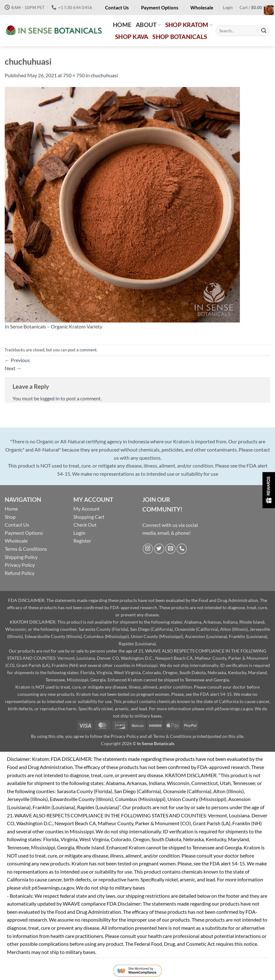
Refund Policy (20, 573)
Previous (17, 360)
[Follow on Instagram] (148, 549)
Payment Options (24, 533)
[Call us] (182, 549)
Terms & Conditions (26, 549)
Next (13, 368)
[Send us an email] (170, 549)
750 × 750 (74, 75)
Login (79, 533)
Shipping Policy (21, 557)
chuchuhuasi (104, 75)
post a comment (82, 350)
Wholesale (16, 541)
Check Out (85, 525)
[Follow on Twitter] (159, 549)
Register (82, 541)
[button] (228, 8)
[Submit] (264, 31)
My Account (87, 509)
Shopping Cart (89, 517)
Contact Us (17, 525)
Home (11, 509)
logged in (50, 398)
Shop (10, 517)
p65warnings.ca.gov (234, 709)
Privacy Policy (20, 565)
